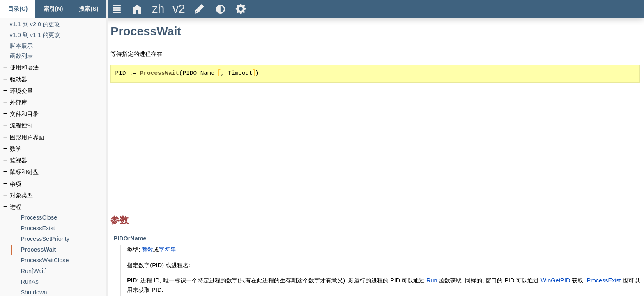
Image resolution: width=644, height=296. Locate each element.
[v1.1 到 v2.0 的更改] (35, 24)
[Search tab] (89, 9)
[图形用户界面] (27, 138)
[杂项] (16, 184)
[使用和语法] (24, 68)
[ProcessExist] (38, 228)
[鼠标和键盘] (24, 172)
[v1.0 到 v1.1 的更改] (35, 35)
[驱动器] (18, 80)
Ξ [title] (117, 9)
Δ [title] (137, 9)
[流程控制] (21, 126)
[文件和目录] (24, 114)
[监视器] (18, 161)
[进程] (16, 207)
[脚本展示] (21, 46)
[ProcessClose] (39, 218)
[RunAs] (30, 282)
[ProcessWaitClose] (45, 260)
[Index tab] (53, 9)
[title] (158, 9)
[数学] (16, 149)
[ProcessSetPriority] (45, 239)
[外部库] (18, 103)
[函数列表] (21, 56)
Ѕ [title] (241, 9)
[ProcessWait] (39, 250)
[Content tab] (18, 9)
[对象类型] (21, 195)
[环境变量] (21, 91)
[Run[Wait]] (34, 271)
